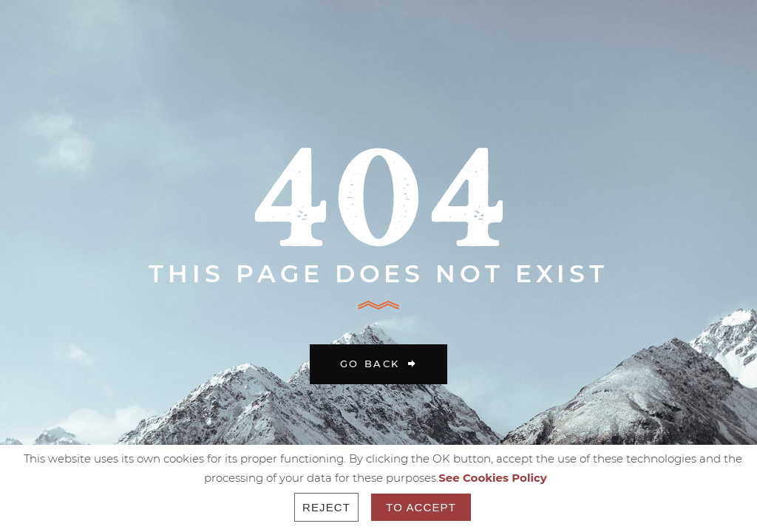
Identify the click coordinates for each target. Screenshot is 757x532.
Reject (326, 507)
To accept (421, 507)
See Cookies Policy (493, 478)
